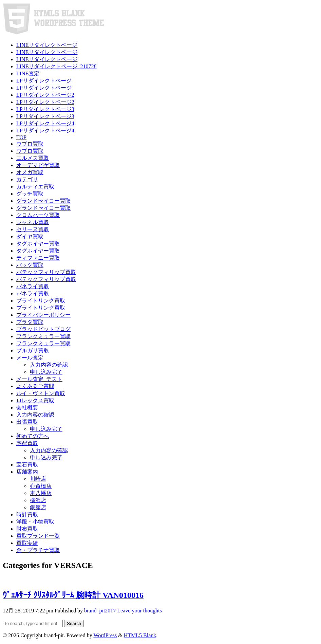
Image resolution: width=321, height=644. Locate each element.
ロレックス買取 (35, 400)
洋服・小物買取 (35, 522)
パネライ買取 (33, 286)
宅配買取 (27, 443)
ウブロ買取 (30, 144)
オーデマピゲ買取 (38, 165)
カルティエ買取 (35, 187)
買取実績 (27, 543)
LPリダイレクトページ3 (45, 109)
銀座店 (38, 507)
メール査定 (30, 358)
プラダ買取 (30, 322)
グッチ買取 (30, 194)
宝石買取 (27, 465)
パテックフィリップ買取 (46, 272)
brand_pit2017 (100, 611)
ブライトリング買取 (41, 301)
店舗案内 (27, 472)
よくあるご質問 (35, 386)
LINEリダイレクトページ (47, 45)
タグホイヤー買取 (38, 244)
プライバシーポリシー (43, 315)
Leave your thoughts (139, 611)
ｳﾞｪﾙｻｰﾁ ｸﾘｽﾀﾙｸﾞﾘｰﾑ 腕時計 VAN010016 (73, 595)
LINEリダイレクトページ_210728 (56, 66)
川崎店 (38, 479)
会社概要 (27, 408)
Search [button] (74, 623)
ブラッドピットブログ (43, 329)
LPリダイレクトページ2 (45, 95)
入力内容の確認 (49, 365)
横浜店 (38, 500)
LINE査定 (28, 73)
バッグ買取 (30, 265)
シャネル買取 (33, 222)
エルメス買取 (33, 158)
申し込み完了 (46, 372)
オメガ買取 (30, 172)
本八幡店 (41, 493)
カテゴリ (27, 179)
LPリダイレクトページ (44, 81)
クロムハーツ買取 (38, 215)
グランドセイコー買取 (43, 201)
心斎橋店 (41, 486)
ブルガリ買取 (33, 351)
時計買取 (27, 514)
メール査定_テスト (39, 379)
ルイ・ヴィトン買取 (41, 393)
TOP (21, 137)
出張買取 (27, 422)
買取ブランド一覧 (38, 536)
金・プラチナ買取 (38, 550)
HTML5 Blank (140, 635)
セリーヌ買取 (33, 229)
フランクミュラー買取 (43, 336)
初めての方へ (33, 436)
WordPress (105, 635)
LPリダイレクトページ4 (45, 123)
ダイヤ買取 (30, 236)
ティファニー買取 (38, 258)
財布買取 (27, 529)
